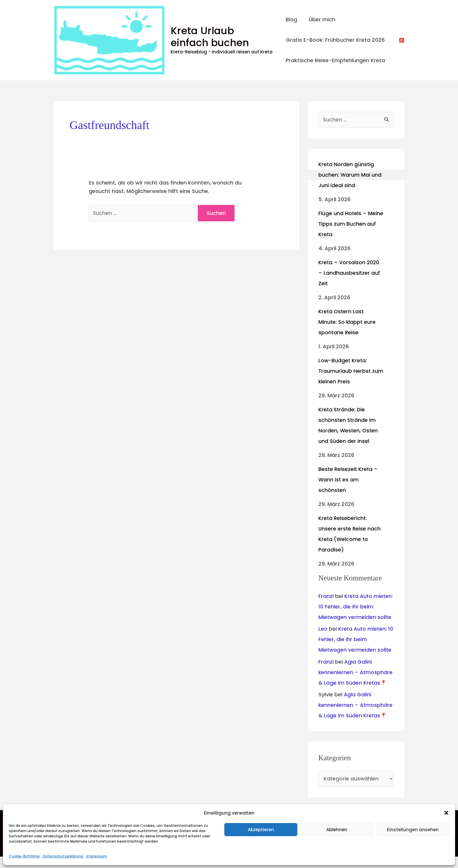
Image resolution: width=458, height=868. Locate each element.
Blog (291, 19)
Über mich (321, 19)
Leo (323, 640)
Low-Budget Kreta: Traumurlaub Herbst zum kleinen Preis (345, 371)
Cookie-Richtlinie (24, 856)
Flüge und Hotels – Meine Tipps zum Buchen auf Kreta (351, 224)
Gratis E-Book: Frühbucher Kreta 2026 (335, 40)
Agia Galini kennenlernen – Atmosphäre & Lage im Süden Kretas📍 (356, 683)
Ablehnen (337, 830)
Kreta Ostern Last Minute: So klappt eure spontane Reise (348, 322)
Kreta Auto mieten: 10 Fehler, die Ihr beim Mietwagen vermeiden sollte (355, 650)
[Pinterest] (402, 40)
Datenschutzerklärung (63, 856)
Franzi (326, 596)
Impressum (97, 856)
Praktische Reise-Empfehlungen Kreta (335, 60)
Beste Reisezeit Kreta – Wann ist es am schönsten (349, 480)
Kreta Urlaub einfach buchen (222, 37)
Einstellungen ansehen (413, 830)
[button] (446, 813)
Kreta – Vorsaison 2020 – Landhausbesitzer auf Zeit (349, 273)
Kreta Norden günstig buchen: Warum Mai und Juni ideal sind (350, 175)
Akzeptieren (261, 830)
